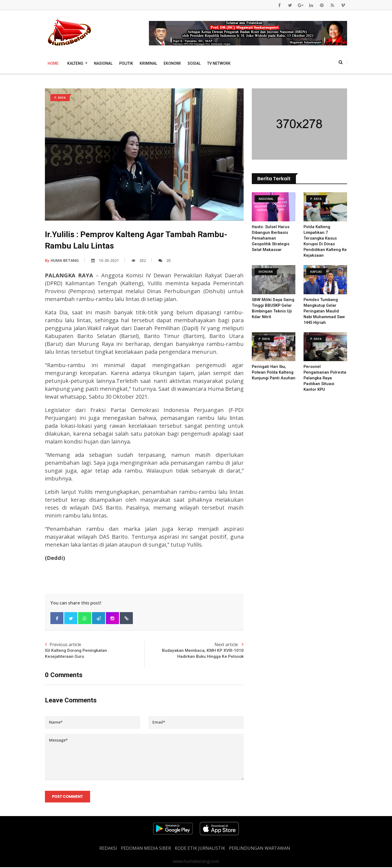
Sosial (194, 63)
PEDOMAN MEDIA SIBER (146, 849)
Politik (126, 63)
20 (165, 260)
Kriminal (148, 63)
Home (53, 63)
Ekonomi (172, 63)
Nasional (103, 63)
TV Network (219, 63)
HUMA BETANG (62, 260)
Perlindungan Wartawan (260, 849)
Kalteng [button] (76, 63)
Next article (194, 651)
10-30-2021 (105, 260)
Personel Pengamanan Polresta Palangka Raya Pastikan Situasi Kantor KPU (325, 378)
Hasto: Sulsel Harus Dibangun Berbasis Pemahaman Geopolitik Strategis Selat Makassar (271, 238)
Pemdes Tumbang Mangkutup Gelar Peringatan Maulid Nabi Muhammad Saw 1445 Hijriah (324, 311)
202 (139, 260)
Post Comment (68, 797)
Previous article (95, 651)
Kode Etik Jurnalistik (200, 849)
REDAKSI (108, 849)
